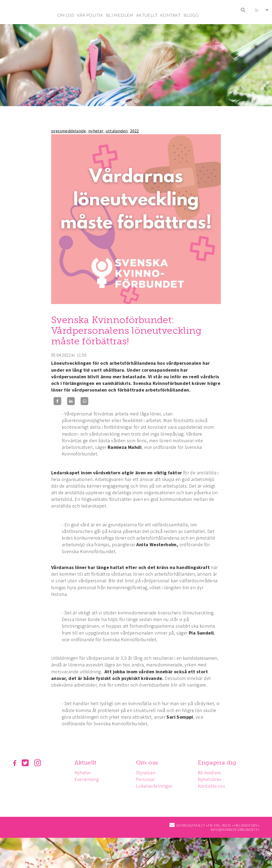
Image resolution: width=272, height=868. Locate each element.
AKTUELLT (147, 15)
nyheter (96, 131)
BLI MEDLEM (120, 15)
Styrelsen (147, 773)
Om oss (148, 763)
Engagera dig (219, 763)
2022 (134, 131)
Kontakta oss (214, 786)
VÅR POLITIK (90, 15)
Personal (147, 779)
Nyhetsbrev (212, 779)
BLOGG (191, 15)
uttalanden (117, 131)
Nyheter (84, 773)
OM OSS (66, 15)
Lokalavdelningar (156, 786)
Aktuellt (86, 763)
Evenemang (87, 779)
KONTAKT (170, 15)
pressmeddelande (69, 131)
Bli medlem (212, 773)
